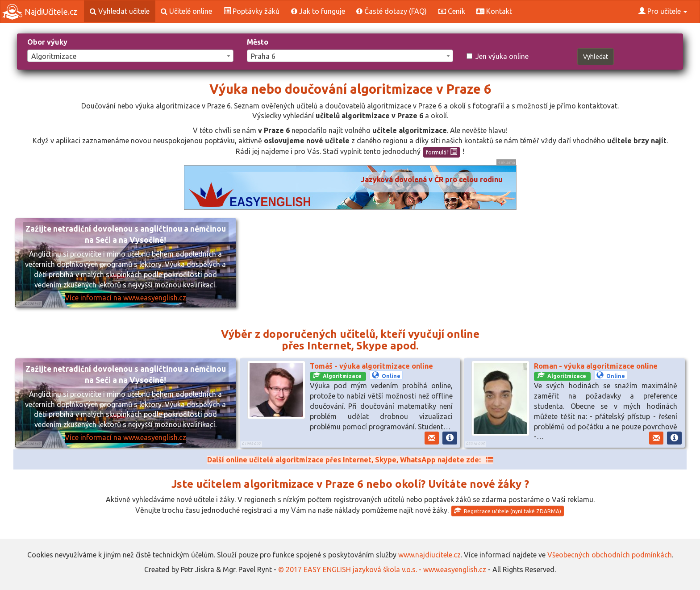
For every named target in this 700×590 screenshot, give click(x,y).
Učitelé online (186, 11)
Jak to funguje (318, 11)
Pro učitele (663, 11)
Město (258, 42)
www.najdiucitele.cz (429, 555)
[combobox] (130, 56)
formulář (442, 152)
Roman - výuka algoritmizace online (596, 366)
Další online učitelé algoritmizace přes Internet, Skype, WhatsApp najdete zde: (350, 460)
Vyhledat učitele (120, 11)
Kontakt (494, 11)
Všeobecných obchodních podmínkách (610, 555)
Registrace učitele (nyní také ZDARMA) (508, 511)
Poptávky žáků (252, 11)
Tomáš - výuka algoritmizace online (371, 366)
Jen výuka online (498, 56)
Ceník (452, 11)
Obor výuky (47, 42)
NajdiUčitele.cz (40, 12)
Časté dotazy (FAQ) (392, 11)
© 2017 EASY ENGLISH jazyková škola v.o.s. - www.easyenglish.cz (382, 569)
